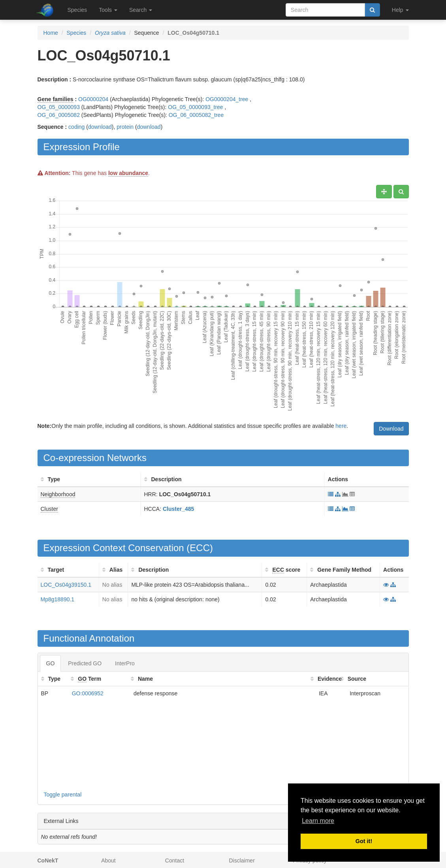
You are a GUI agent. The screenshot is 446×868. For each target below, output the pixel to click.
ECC (200, 548)
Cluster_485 (178, 509)
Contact (175, 860)
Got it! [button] (364, 841)
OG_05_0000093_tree (195, 107)
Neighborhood (58, 494)
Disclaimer (242, 860)
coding (76, 127)
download (100, 127)
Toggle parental (63, 795)
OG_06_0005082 (59, 115)
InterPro (125, 663)
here (341, 426)
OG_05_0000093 (59, 107)
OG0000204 (93, 99)
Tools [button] (108, 10)
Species (77, 10)
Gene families (56, 99)
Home (51, 33)
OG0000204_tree (227, 99)
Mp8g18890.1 (58, 599)
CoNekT (48, 860)
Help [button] (400, 10)
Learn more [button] (318, 821)
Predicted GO (85, 663)
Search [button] (141, 10)
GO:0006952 (88, 693)
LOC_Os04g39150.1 (66, 585)
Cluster (49, 509)
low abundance (128, 173)
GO (51, 663)
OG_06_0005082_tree (196, 115)
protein (125, 127)
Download (391, 429)
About (108, 860)
